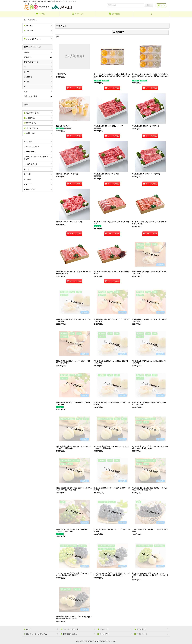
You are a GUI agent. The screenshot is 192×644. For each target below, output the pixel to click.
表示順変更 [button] (119, 32)
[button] (151, 14)
